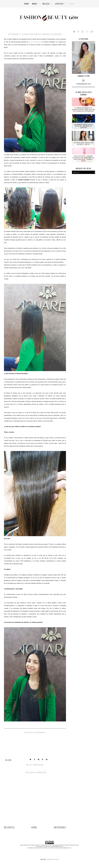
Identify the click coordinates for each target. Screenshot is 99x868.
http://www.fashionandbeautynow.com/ (55, 846)
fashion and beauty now (36, 845)
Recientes (9, 827)
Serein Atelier (53, 859)
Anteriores (60, 827)
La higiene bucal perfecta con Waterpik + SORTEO (83, 143)
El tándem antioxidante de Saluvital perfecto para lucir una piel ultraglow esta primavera (83, 109)
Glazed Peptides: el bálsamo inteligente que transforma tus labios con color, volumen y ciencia (83, 158)
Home (34, 827)
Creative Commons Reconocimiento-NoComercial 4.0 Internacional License (64, 845)
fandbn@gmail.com (83, 84)
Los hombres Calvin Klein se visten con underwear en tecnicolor (83, 126)
